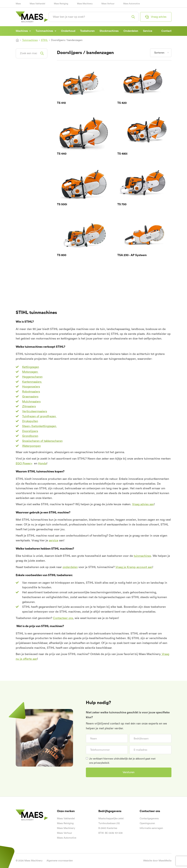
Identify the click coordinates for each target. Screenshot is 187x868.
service (54, 540)
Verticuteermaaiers (35, 411)
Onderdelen (131, 31)
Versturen (129, 772)
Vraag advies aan (143, 504)
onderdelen (70, 567)
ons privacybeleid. (99, 763)
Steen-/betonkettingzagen (40, 426)
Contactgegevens (149, 819)
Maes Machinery (85, 4)
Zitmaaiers (29, 406)
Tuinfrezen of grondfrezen (39, 416)
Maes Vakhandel (37, 4)
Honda (42, 463)
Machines (22, 31)
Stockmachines (109, 31)
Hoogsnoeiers (31, 387)
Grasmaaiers (30, 397)
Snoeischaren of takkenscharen (42, 441)
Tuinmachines (45, 31)
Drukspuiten (30, 421)
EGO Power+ (24, 463)
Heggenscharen (32, 377)
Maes (18, 4)
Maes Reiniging (61, 4)
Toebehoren (87, 31)
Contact (166, 31)
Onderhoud (68, 31)
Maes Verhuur (108, 4)
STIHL (44, 40)
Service (148, 31)
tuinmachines (142, 556)
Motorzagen (30, 372)
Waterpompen (31, 446)
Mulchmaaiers (31, 402)
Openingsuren (147, 823)
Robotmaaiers (31, 392)
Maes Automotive (132, 4)
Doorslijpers (30, 431)
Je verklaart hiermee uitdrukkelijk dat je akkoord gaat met (122, 761)
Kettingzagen (31, 367)
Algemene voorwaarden (60, 861)
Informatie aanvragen (151, 828)
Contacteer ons (63, 618)
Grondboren (30, 436)
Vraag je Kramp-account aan (134, 567)
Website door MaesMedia (157, 861)
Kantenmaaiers (32, 382)
